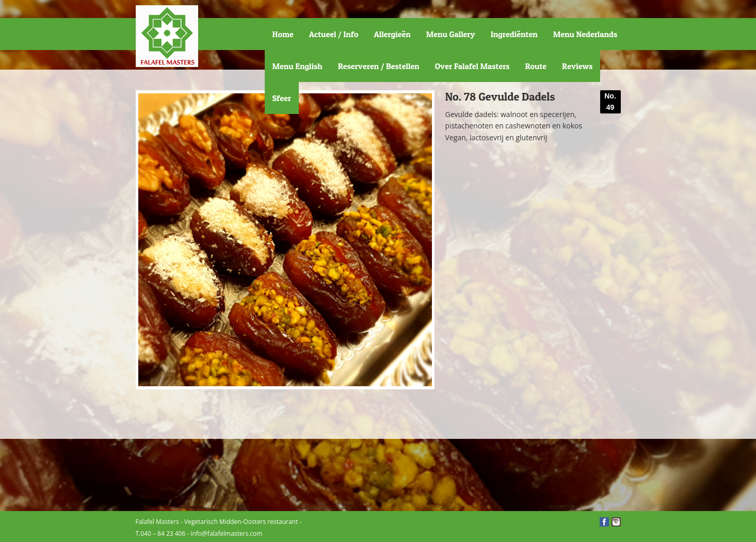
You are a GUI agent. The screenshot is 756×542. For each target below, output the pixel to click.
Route (536, 66)
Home (283, 34)
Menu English (297, 66)
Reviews (577, 66)
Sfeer (282, 98)
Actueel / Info (334, 34)
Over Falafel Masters (472, 66)
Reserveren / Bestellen (379, 66)
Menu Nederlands (585, 34)
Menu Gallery (451, 34)
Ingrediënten (514, 34)
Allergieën (392, 34)
